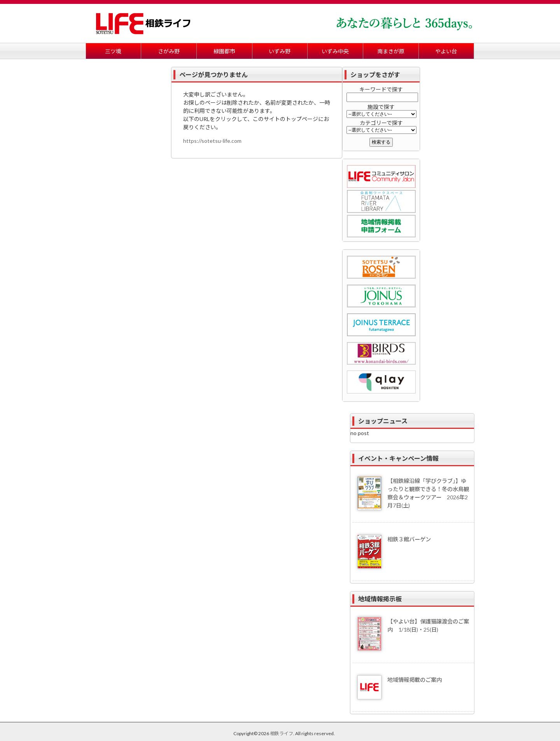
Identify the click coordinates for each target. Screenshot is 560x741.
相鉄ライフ (282, 733)
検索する (381, 142)
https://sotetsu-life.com (212, 141)
